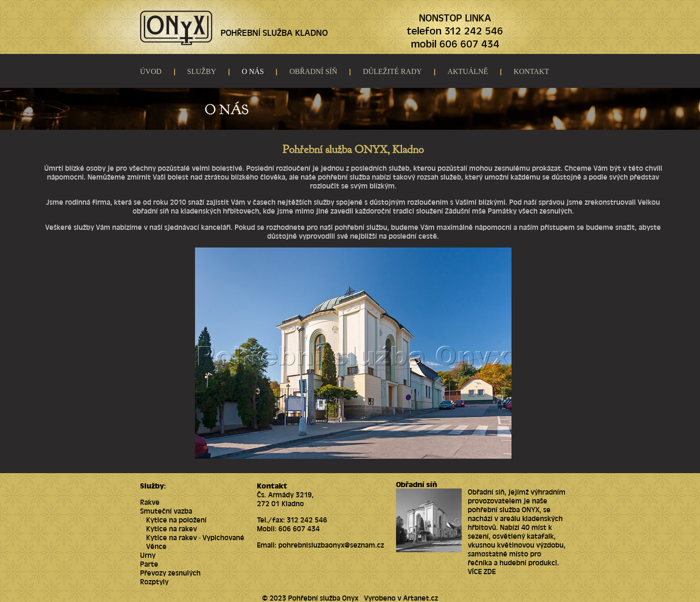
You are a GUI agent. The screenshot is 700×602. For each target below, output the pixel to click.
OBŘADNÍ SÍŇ (313, 71)
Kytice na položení (176, 519)
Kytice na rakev (172, 528)
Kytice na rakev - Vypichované (195, 537)
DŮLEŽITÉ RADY (393, 71)
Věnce (156, 546)
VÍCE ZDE (482, 571)
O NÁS (253, 71)
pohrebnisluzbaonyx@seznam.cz (331, 545)
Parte (149, 564)
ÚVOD (151, 71)
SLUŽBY (202, 71)
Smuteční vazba (166, 511)
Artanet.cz (421, 598)
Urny (148, 555)
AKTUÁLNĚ (468, 71)
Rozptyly (154, 581)
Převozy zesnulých (170, 572)
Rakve (150, 502)
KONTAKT (532, 71)
